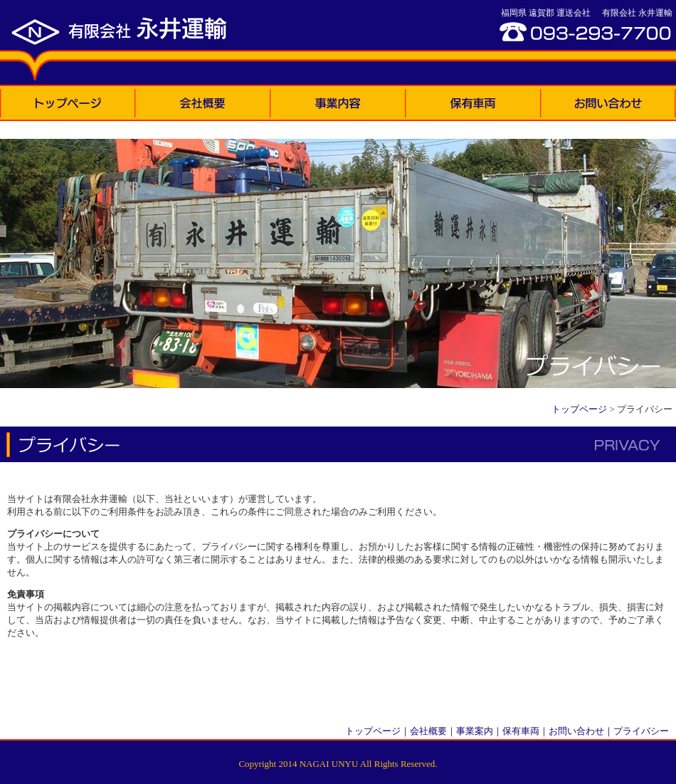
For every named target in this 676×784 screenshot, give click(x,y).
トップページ (579, 409)
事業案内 (475, 731)
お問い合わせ (576, 731)
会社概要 (428, 731)
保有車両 (521, 731)
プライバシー (641, 731)
